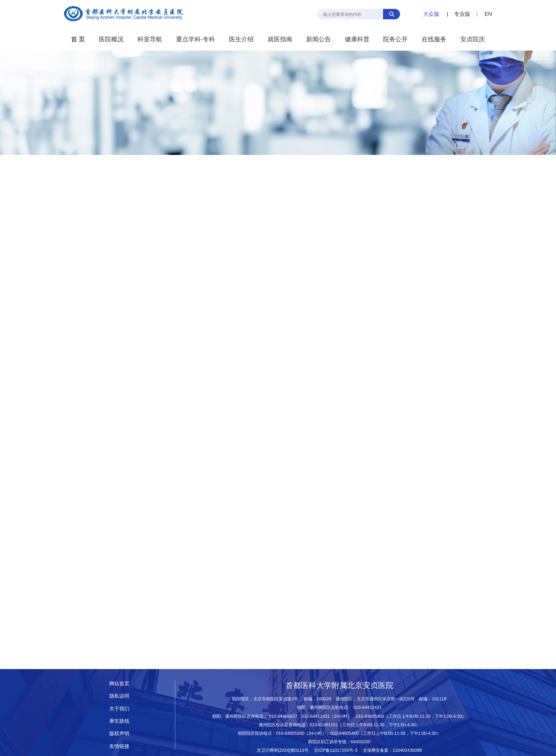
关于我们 (119, 709)
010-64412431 (367, 707)
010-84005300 (290, 733)
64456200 (360, 742)
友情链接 (119, 746)
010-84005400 (370, 716)
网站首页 (119, 684)
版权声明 (119, 733)
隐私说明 (119, 696)
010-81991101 (324, 725)
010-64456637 (283, 716)
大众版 (431, 14)
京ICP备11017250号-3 (338, 750)
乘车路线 (119, 721)
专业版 (462, 14)
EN (488, 14)
